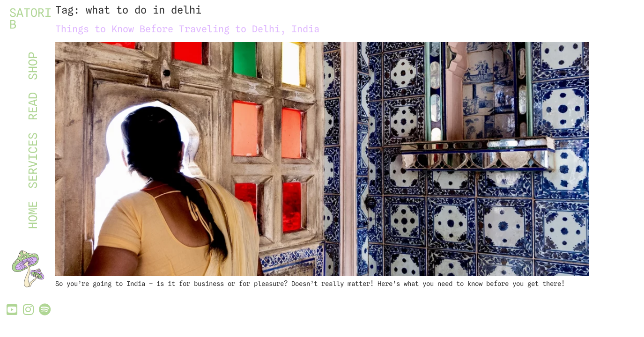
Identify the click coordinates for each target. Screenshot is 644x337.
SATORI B (30, 18)
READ (33, 106)
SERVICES (33, 161)
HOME (33, 215)
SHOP (33, 66)
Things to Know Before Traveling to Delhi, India (187, 29)
